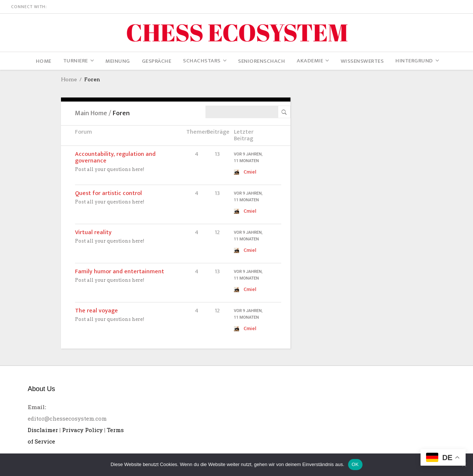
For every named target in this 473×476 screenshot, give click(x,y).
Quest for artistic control (108, 193)
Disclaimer (43, 430)
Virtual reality (93, 232)
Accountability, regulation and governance (115, 157)
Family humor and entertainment (120, 272)
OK (355, 464)
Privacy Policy (82, 430)
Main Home (91, 113)
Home (69, 79)
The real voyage (96, 311)
